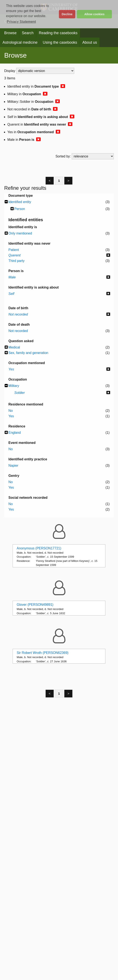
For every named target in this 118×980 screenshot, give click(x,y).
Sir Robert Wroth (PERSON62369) (42, 653)
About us (90, 42)
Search (28, 33)
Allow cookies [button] (94, 14)
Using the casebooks (60, 42)
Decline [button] (67, 14)
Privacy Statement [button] (21, 22)
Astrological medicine (20, 42)
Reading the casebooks (58, 33)
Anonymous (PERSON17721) (39, 548)
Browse (10, 33)
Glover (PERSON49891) (35, 605)
